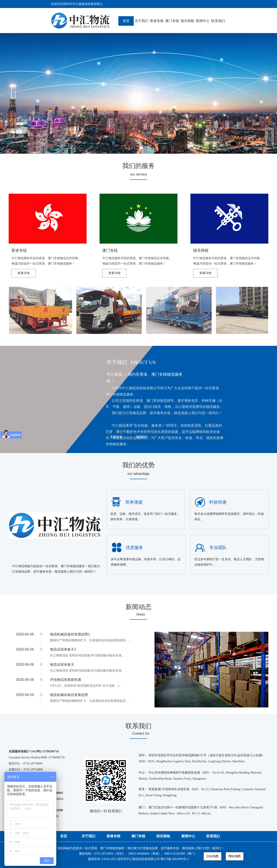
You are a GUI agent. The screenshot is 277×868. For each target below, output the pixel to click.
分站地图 (213, 856)
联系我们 (218, 21)
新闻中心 (203, 21)
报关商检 (187, 21)
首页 (126, 21)
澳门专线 (172, 21)
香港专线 (157, 21)
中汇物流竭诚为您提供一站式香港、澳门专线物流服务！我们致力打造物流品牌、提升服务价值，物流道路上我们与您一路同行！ (139, 854)
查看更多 (116, 437)
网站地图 (235, 856)
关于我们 (142, 21)
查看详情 (24, 273)
